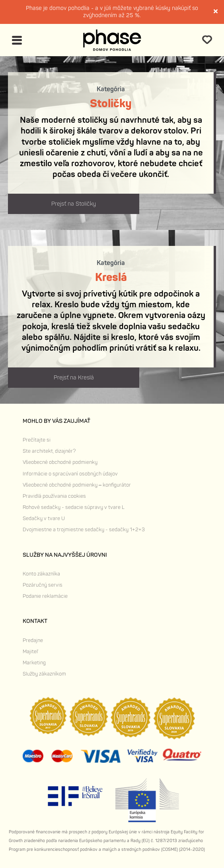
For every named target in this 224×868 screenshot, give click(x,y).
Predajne (33, 640)
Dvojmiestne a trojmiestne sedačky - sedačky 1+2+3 (84, 530)
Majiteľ (30, 652)
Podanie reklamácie (45, 596)
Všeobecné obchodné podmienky (60, 462)
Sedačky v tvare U (44, 518)
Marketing (34, 663)
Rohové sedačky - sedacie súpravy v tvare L (74, 507)
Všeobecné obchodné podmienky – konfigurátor (77, 485)
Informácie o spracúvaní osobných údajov (70, 474)
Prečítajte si (37, 440)
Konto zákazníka (41, 574)
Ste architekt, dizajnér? (49, 451)
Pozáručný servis (43, 585)
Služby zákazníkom (44, 674)
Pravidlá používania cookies (54, 496)
